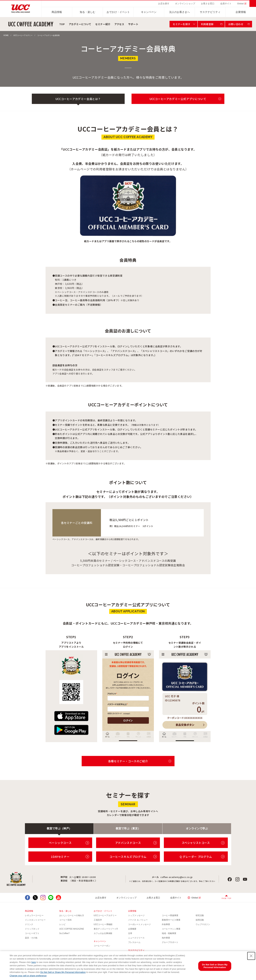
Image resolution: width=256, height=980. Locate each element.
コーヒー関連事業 (170, 915)
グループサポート (170, 942)
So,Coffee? (64, 933)
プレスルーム (134, 942)
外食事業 (166, 924)
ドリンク (29, 924)
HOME (6, 35)
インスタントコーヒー (35, 920)
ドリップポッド (32, 929)
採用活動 (200, 920)
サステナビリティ (210, 12)
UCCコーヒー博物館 (103, 924)
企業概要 (132, 929)
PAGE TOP (226, 898)
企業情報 (241, 12)
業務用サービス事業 (171, 920)
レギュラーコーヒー (34, 915)
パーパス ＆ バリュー (138, 920)
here (34, 962)
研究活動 (200, 915)
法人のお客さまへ (179, 12)
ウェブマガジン (203, 924)
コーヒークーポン (102, 946)
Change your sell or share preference (28, 976)
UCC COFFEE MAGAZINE (72, 929)
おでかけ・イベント (118, 12)
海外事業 (166, 938)
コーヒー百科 (66, 920)
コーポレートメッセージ (139, 924)
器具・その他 (31, 938)
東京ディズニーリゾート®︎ (106, 929)
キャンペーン (149, 12)
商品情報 (57, 12)
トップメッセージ (136, 915)
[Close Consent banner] (251, 956)
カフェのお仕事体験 (103, 933)
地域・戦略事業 (169, 933)
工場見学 (98, 920)
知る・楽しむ (88, 12)
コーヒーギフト (32, 933)
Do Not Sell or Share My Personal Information (63, 972)
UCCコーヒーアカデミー (23, 35)
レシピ (62, 924)
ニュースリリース (136, 938)
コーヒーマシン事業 (171, 929)
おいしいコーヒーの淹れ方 (72, 915)
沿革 (130, 933)
